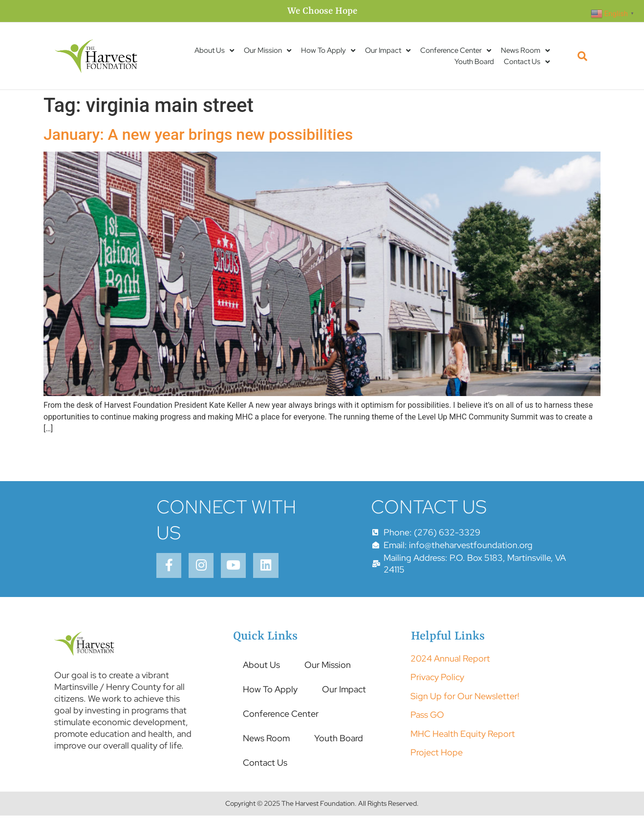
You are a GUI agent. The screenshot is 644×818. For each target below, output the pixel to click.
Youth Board (474, 62)
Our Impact (388, 51)
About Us (214, 51)
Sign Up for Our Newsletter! (465, 698)
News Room (525, 51)
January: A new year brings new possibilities (198, 134)
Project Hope (437, 755)
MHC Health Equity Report (463, 736)
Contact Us (527, 62)
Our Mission (268, 51)
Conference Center (456, 51)
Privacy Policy (437, 679)
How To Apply (328, 51)
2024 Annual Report (450, 661)
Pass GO (427, 717)
